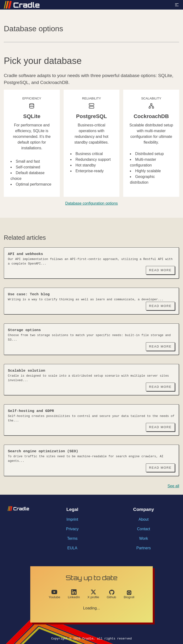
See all (173, 486)
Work (144, 538)
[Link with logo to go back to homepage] (22, 5)
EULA (72, 548)
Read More (160, 270)
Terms (72, 538)
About (144, 519)
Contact (144, 529)
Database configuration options (92, 203)
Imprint (72, 519)
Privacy (72, 529)
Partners (143, 548)
